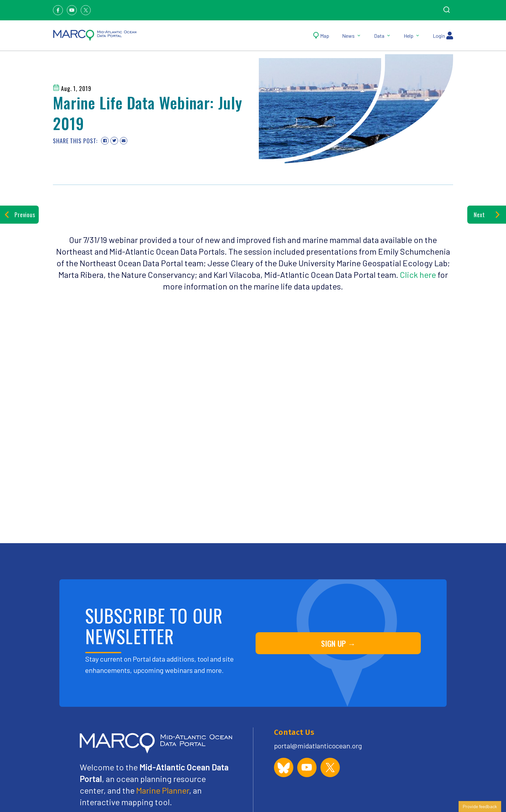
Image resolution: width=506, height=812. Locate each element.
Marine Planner (163, 790)
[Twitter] (86, 10)
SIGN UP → (338, 643)
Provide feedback (480, 806)
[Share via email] (124, 141)
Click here (418, 274)
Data (382, 36)
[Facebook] (58, 10)
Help (412, 36)
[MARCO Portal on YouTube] (307, 767)
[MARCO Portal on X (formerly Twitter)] (330, 767)
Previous (19, 215)
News (352, 36)
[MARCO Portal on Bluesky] (284, 767)
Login (443, 36)
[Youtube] (72, 10)
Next (486, 215)
